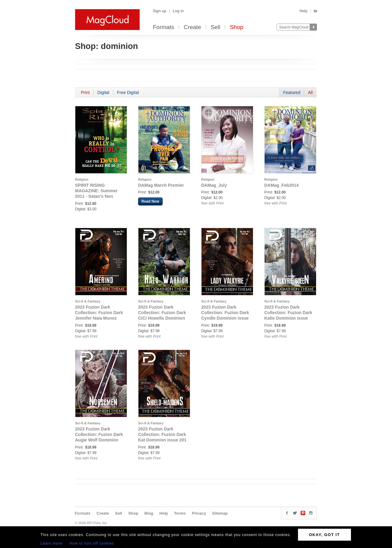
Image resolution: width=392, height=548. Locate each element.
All (310, 92)
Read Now (150, 201)
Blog (149, 513)
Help (303, 11)
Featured (292, 92)
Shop (236, 27)
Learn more (51, 543)
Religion (82, 179)
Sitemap (220, 513)
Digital (103, 92)
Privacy (199, 513)
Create (192, 27)
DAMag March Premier (161, 185)
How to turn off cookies (92, 543)
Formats (164, 27)
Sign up (160, 11)
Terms (180, 513)
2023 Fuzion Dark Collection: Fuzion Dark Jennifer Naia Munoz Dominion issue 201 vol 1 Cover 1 (99, 318)
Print (85, 92)
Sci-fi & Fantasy (88, 301)
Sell (216, 27)
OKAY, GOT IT (324, 535)
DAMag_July (214, 185)
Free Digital (128, 92)
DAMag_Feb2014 (281, 185)
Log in (178, 11)
